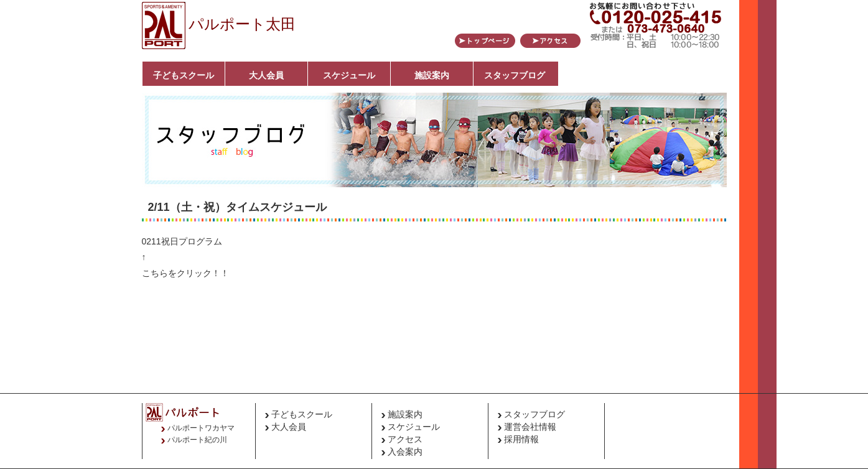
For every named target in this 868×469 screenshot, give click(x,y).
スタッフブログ (515, 75)
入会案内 (405, 452)
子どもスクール (184, 75)
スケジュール (349, 75)
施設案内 (432, 75)
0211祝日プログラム (182, 241)
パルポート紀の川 (197, 440)
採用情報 (521, 439)
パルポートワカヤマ (201, 428)
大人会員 (266, 75)
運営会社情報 (530, 427)
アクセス (405, 439)
